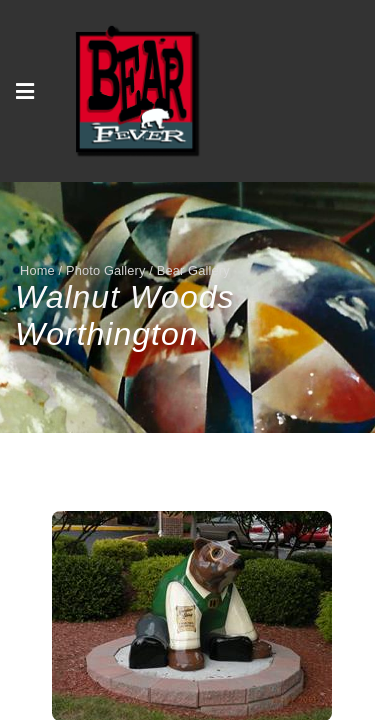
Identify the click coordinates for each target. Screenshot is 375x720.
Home (37, 270)
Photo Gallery (106, 270)
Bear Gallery (193, 270)
